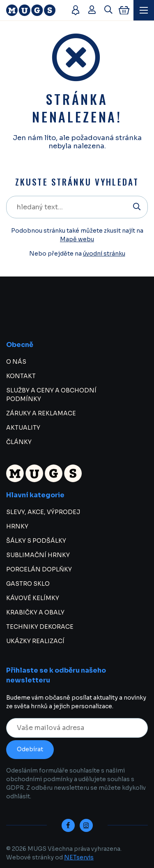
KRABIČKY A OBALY (35, 612)
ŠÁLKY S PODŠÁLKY (36, 541)
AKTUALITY (23, 428)
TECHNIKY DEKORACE (40, 627)
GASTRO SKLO (28, 584)
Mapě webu (77, 239)
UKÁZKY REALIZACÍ (35, 641)
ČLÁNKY (19, 442)
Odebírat (30, 749)
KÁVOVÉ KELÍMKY (33, 598)
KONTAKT (21, 376)
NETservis (79, 857)
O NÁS (16, 362)
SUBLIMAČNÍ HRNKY (38, 555)
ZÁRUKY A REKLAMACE (41, 413)
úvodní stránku (104, 254)
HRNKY (17, 526)
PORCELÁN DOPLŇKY (39, 569)
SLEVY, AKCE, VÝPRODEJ (43, 512)
